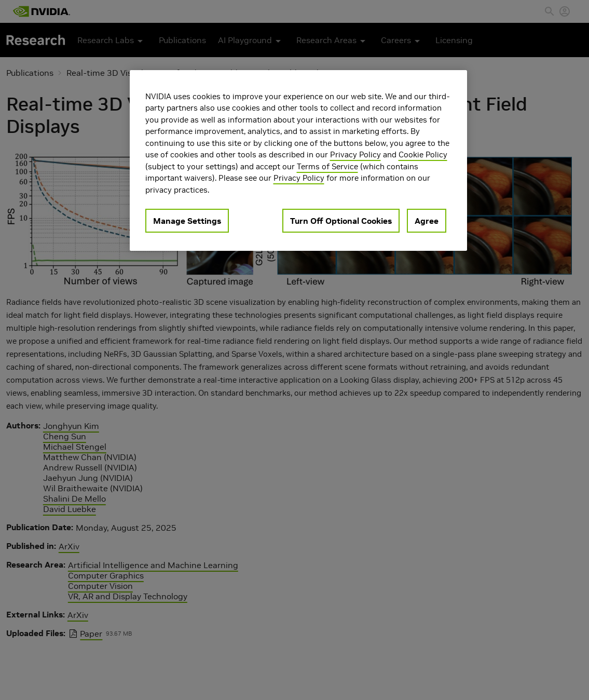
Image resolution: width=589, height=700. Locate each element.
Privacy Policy (355, 154)
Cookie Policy (423, 154)
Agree (427, 221)
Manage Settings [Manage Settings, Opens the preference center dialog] (187, 221)
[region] (298, 161)
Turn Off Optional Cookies (341, 221)
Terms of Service (327, 166)
